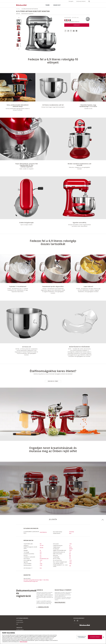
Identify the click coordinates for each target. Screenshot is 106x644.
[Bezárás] (103, 637)
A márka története (20, 622)
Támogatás (71, 1)
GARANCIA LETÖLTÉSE (43, 607)
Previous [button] (19, 18)
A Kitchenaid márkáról (81, 1)
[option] (19, 22)
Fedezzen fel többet (53, 381)
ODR (17, 624)
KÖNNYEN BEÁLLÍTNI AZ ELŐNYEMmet (82, 637)
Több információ (23, 642)
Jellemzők (18, 14)
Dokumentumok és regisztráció (27, 14)
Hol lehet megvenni (20, 630)
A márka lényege (19, 620)
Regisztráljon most (60, 602)
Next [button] (19, 49)
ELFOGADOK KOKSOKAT (95, 637)
